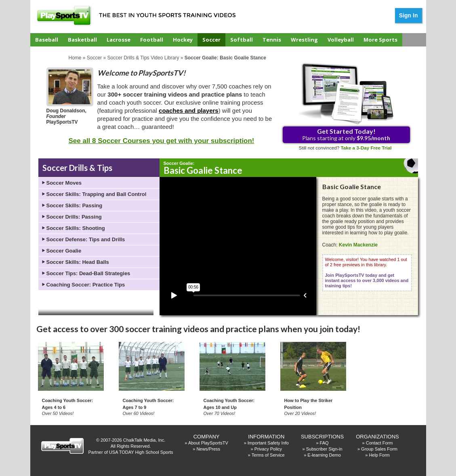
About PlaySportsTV (208, 443)
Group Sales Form (379, 449)
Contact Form (379, 443)
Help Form (379, 455)
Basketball (82, 40)
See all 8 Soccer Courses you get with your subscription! (161, 141)
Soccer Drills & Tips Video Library (143, 58)
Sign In (409, 15)
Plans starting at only (346, 134)
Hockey (183, 40)
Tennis (272, 40)
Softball (242, 40)
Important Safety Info (268, 443)
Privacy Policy (268, 449)
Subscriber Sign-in (324, 449)
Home (75, 58)
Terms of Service (268, 455)
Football (152, 40)
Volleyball (341, 40)
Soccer (211, 40)
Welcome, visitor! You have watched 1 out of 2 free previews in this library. (367, 273)
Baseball (47, 40)
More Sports (380, 40)
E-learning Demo (324, 455)
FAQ (324, 443)
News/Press (208, 449)
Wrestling (304, 40)
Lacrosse (119, 40)
